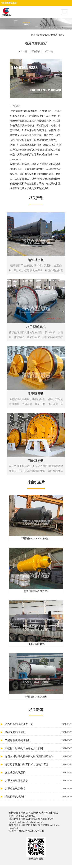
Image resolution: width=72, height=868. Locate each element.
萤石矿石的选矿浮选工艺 (38, 724)
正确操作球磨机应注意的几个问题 (38, 748)
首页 (33, 35)
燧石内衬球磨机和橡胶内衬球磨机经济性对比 (38, 756)
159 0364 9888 (28, 816)
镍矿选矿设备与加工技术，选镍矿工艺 (38, 764)
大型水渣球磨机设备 (38, 781)
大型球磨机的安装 (38, 789)
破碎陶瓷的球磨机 (38, 732)
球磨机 (25, 813)
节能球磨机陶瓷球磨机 (38, 740)
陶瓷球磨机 (35, 813)
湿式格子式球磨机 (38, 797)
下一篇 (50, 51)
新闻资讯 (42, 35)
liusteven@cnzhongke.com (30, 822)
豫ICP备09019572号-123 (31, 831)
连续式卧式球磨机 (38, 773)
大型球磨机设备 (49, 813)
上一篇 (24, 51)
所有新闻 (36, 51)
